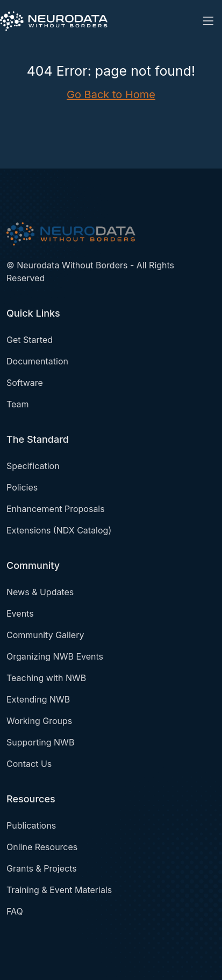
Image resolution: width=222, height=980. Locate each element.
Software (25, 383)
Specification (33, 466)
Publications (31, 825)
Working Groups (39, 721)
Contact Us (29, 764)
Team (18, 404)
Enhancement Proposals (56, 509)
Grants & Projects (42, 868)
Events (20, 613)
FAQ (15, 911)
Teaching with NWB (46, 678)
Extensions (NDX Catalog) (59, 530)
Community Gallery (45, 635)
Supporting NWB (40, 742)
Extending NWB (38, 699)
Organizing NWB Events (55, 656)
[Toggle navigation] (208, 21)
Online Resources (42, 847)
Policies (22, 487)
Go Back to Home (111, 94)
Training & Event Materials (59, 890)
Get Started (30, 340)
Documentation (37, 361)
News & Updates (40, 592)
